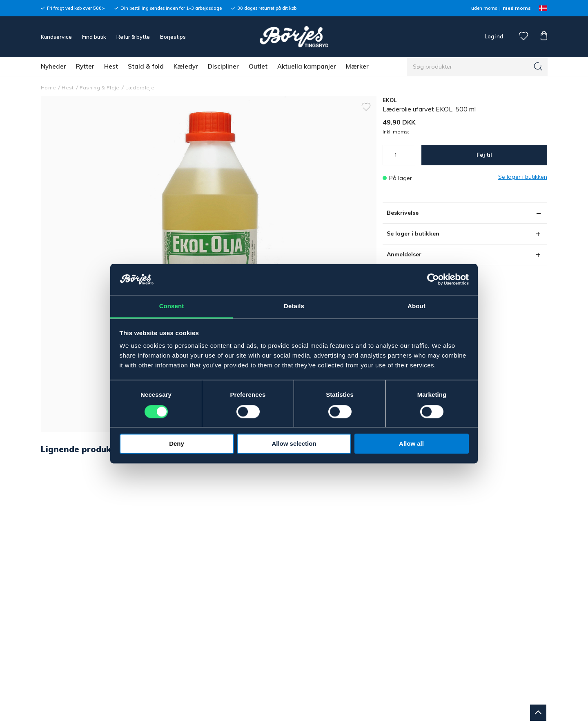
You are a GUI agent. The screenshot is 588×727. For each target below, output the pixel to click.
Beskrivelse (403, 213)
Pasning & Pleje (100, 88)
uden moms (484, 8)
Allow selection (294, 444)
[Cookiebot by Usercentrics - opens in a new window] (433, 279)
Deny (177, 444)
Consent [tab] (172, 306)
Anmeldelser (404, 254)
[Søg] (538, 67)
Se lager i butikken (413, 233)
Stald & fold (146, 66)
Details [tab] (294, 306)
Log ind (494, 36)
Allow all (411, 444)
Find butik (94, 37)
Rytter (85, 66)
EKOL (390, 100)
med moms (517, 8)
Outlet (258, 66)
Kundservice (56, 37)
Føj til (484, 155)
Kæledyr (186, 66)
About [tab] (416, 306)
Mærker (357, 66)
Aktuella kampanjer (307, 66)
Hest (111, 66)
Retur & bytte (133, 37)
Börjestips (173, 37)
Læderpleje (140, 88)
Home (48, 88)
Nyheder (53, 66)
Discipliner (223, 66)
